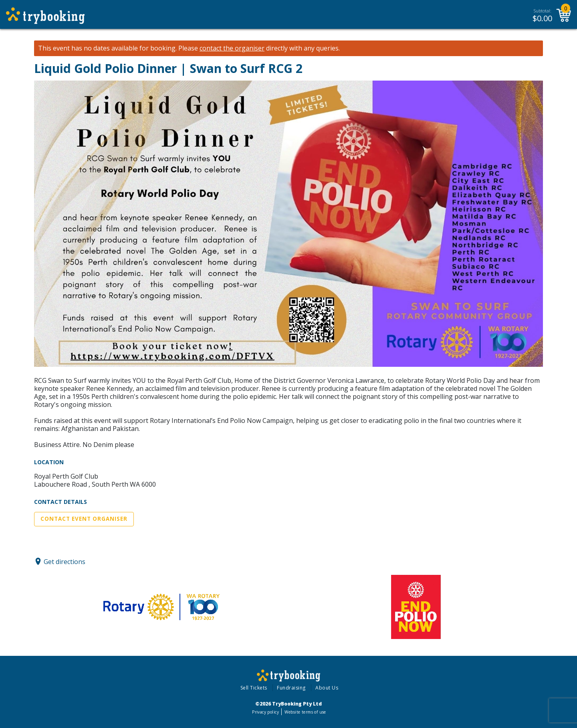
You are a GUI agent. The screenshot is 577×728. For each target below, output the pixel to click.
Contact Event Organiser (84, 519)
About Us (327, 688)
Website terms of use (305, 712)
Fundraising (291, 688)
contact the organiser (232, 48)
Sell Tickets (254, 688)
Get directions (65, 561)
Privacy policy (265, 712)
